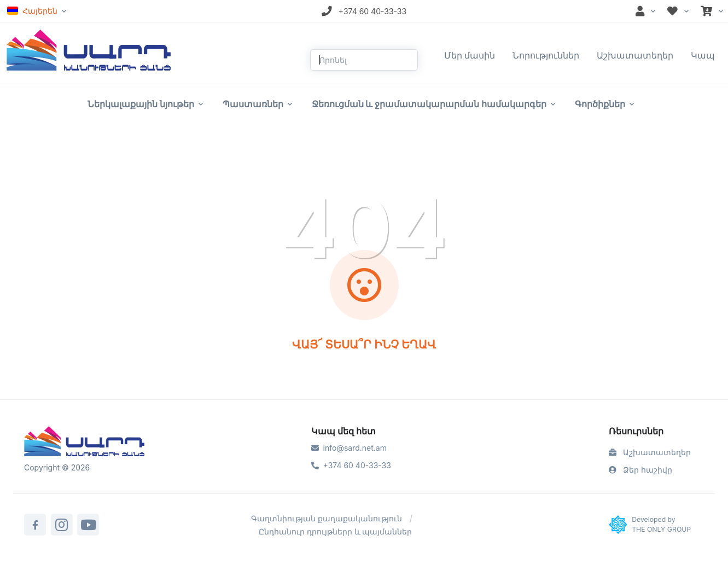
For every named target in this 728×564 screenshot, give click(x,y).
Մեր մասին (470, 55)
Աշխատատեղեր (635, 55)
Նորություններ (546, 55)
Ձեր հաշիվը (640, 470)
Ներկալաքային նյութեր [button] (141, 104)
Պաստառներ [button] (253, 104)
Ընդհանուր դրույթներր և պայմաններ (336, 531)
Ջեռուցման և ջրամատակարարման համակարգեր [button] (429, 104)
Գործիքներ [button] (600, 104)
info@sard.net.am (349, 448)
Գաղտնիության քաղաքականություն (327, 518)
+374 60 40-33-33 (351, 465)
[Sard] (84, 443)
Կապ (703, 55)
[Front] (89, 49)
